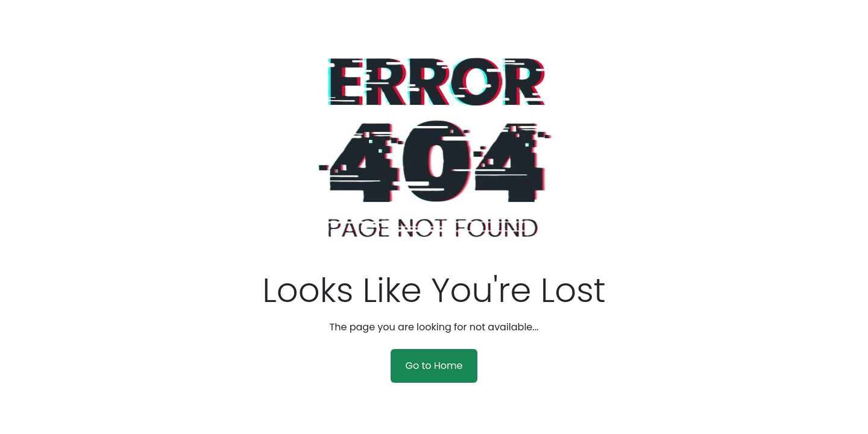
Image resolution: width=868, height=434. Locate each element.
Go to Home (434, 366)
